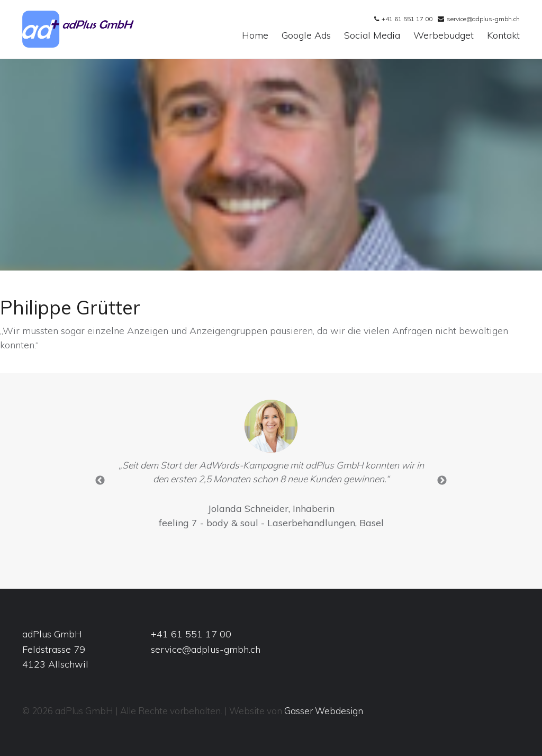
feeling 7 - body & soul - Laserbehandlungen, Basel (271, 523)
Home (255, 36)
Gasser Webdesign (324, 711)
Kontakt (503, 36)
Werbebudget (444, 36)
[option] (271, 467)
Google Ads (306, 36)
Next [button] (442, 481)
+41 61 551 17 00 (407, 19)
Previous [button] (100, 481)
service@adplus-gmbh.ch (483, 19)
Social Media (372, 36)
